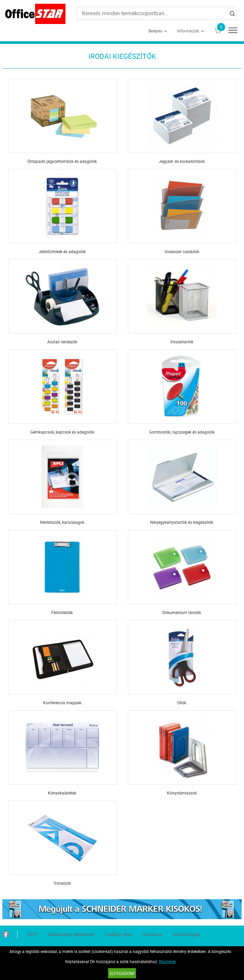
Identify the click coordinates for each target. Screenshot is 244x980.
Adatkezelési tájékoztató (71, 934)
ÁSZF (32, 934)
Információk (188, 31)
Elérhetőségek (186, 934)
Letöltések (152, 934)
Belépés (155, 31)
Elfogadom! (122, 973)
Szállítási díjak (118, 934)
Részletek (167, 961)
